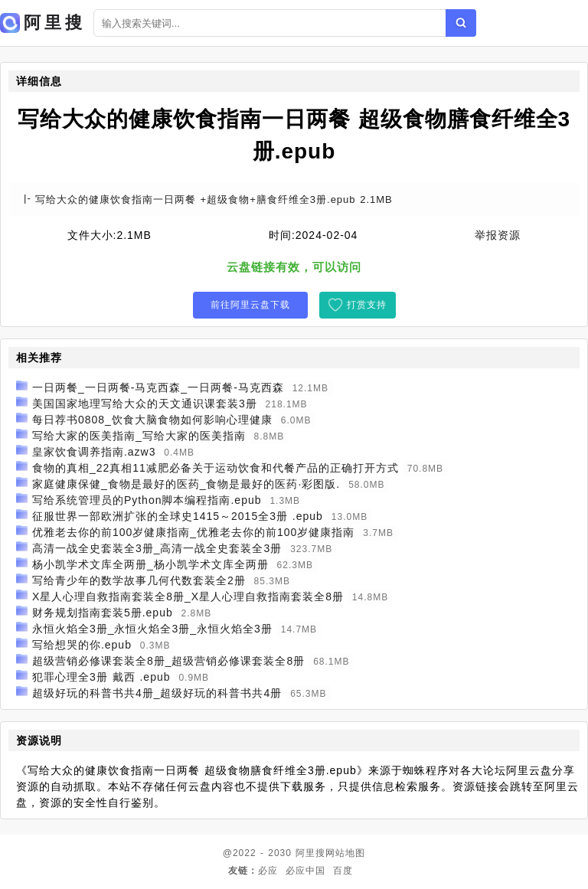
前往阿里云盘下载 (250, 305)
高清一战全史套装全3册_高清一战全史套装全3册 (157, 548)
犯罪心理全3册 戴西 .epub (101, 677)
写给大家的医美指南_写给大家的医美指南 (139, 436)
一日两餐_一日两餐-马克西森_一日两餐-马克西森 (158, 387)
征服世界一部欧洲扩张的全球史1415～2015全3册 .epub (178, 516)
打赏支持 (367, 305)
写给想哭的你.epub (82, 645)
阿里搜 (310, 853)
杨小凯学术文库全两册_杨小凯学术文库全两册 (150, 564)
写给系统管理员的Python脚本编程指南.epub (147, 500)
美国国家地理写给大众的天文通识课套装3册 (145, 404)
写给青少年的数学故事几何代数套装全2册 (139, 580)
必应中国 (305, 871)
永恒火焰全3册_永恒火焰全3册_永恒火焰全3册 (152, 629)
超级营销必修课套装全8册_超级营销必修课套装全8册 (168, 661)
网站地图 (345, 853)
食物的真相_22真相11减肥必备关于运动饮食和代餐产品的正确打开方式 (216, 468)
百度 (343, 871)
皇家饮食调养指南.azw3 (94, 452)
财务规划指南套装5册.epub (103, 613)
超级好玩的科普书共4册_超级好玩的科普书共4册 (157, 693)
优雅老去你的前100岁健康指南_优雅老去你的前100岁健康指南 (194, 532)
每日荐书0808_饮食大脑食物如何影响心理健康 (152, 420)
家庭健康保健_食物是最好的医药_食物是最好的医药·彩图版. (186, 484)
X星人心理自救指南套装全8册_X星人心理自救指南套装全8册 (188, 596)
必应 (268, 871)
